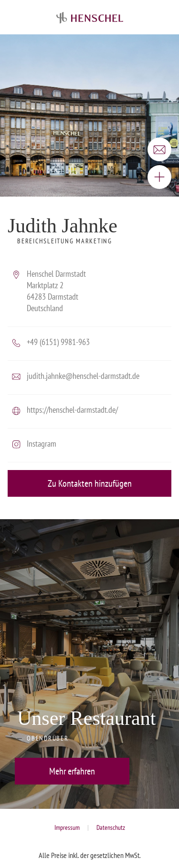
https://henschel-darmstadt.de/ (72, 410)
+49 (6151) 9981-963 (58, 342)
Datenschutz (111, 827)
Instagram (42, 444)
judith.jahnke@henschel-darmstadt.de (83, 376)
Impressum (67, 827)
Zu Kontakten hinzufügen (90, 483)
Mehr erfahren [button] (72, 771)
